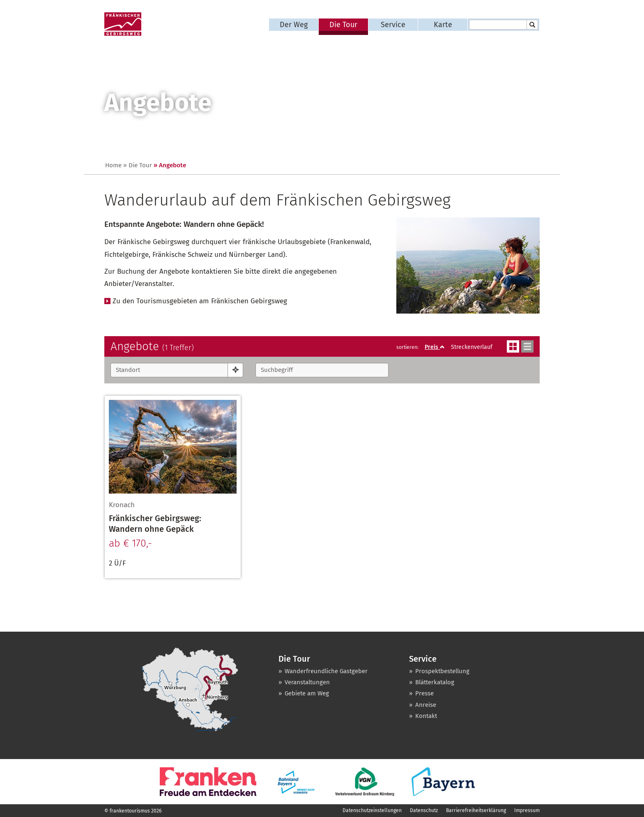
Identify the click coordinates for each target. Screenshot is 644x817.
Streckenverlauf (472, 347)
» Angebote (170, 165)
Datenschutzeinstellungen (372, 810)
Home (113, 165)
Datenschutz (424, 810)
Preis (435, 347)
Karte (443, 25)
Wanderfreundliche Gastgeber (326, 671)
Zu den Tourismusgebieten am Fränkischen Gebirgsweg (200, 301)
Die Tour (343, 25)
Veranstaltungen (307, 682)
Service (393, 25)
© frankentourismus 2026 (133, 811)
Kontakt (426, 716)
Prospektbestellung (442, 671)
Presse (424, 693)
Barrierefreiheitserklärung (476, 810)
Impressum (527, 810)
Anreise (426, 705)
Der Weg (294, 25)
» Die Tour (138, 165)
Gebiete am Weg (307, 693)
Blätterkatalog (435, 682)
